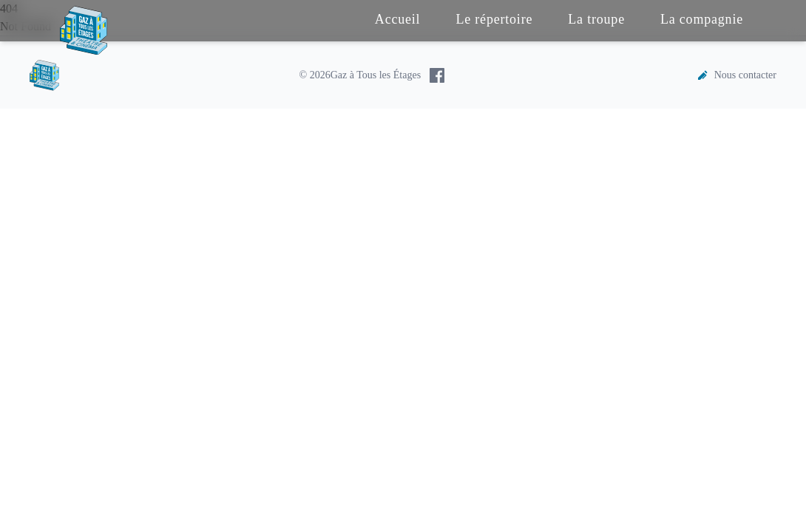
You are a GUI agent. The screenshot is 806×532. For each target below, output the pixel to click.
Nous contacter (736, 75)
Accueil (398, 19)
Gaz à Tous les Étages (376, 75)
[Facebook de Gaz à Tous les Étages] (437, 75)
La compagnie (702, 19)
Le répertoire (494, 19)
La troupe (596, 19)
